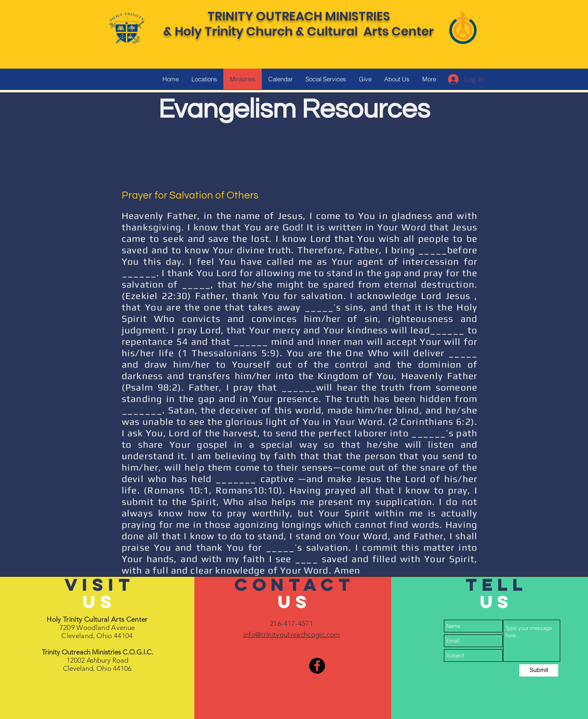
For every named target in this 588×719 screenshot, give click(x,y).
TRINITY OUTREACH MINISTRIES (299, 16)
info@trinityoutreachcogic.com (292, 634)
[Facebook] (317, 666)
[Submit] (539, 670)
